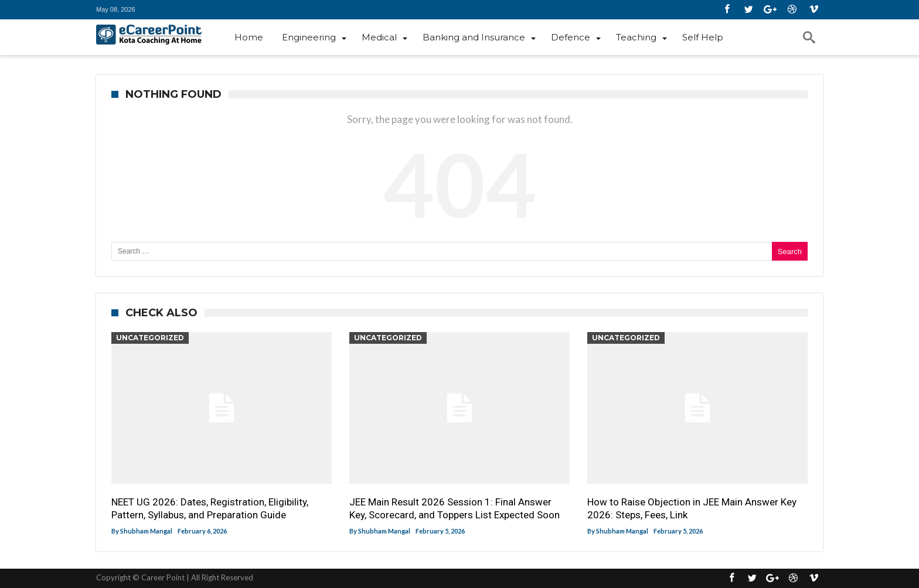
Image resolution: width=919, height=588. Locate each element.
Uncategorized (150, 338)
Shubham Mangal (146, 531)
